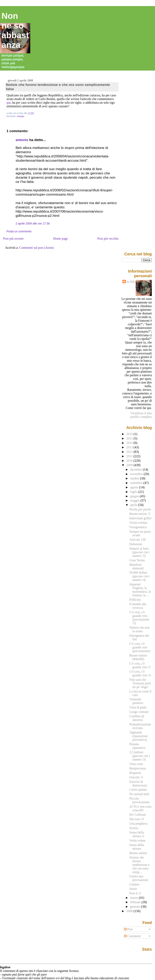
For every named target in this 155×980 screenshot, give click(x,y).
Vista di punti (138, 707)
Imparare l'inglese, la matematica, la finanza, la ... (140, 590)
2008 (130, 911)
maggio (135, 500)
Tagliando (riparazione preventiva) (139, 736)
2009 (130, 465)
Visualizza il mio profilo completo (141, 415)
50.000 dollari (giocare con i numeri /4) (140, 576)
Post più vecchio (108, 239)
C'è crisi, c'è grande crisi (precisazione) (140, 647)
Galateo (134, 884)
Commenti (132, 936)
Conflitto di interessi (137, 718)
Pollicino (135, 600)
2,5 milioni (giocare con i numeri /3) (140, 756)
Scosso (134, 828)
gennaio (136, 907)
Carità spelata (138, 790)
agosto (135, 487)
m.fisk (131, 282)
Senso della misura (137, 847)
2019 (130, 434)
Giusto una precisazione (139, 878)
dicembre (137, 469)
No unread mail (139, 794)
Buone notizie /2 (140, 514)
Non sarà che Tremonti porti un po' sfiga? (140, 683)
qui (8, 103)
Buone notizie (138, 853)
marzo (135, 898)
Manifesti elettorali (137, 566)
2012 (130, 452)
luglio (134, 492)
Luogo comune (139, 712)
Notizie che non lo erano (139, 629)
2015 (130, 438)
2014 (130, 443)
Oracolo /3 (136, 777)
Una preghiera (138, 824)
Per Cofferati (138, 815)
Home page (61, 239)
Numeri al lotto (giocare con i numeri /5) (140, 552)
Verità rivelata (138, 523)
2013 (130, 447)
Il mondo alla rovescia (138, 606)
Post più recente (13, 239)
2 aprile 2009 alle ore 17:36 (33, 223)
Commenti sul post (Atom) (37, 248)
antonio (22, 140)
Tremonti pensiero (136, 701)
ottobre (135, 478)
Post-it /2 (135, 893)
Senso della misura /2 (137, 834)
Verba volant (137, 840)
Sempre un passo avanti (140, 533)
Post (128, 929)
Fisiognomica (138, 527)
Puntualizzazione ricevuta (140, 726)
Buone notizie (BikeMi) (138, 657)
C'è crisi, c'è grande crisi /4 (140, 673)
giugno (135, 496)
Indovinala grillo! (140, 518)
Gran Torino (137, 560)
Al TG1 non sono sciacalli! (140, 808)
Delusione (136, 544)
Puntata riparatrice (137, 746)
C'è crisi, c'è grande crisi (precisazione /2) (139, 618)
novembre (137, 474)
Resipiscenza (138, 768)
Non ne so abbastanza (15, 30)
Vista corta (136, 764)
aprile (134, 505)
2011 (130, 456)
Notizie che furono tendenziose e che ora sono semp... (139, 865)
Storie (133, 889)
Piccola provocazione (139, 800)
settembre (137, 483)
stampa (21, 116)
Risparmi (135, 773)
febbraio (136, 902)
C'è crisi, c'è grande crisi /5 (140, 665)
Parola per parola (140, 509)
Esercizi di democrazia (138, 783)
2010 (130, 461)
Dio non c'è (137, 819)
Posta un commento (19, 231)
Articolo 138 (137, 540)
